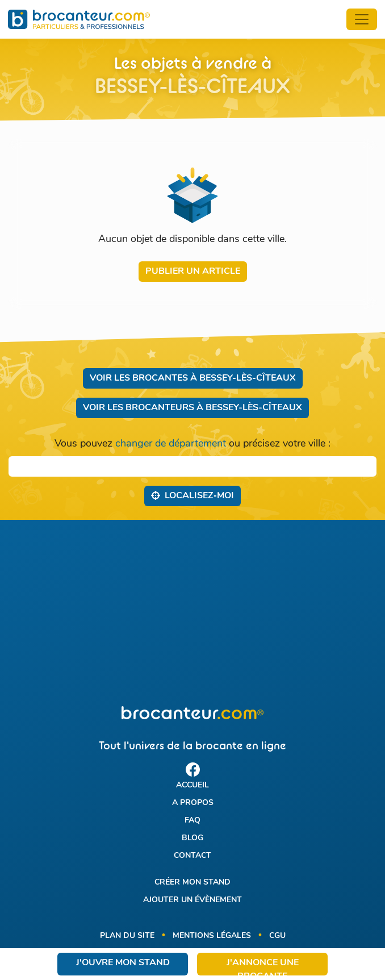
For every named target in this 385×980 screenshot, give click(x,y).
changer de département (171, 444)
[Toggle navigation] (362, 19)
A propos (193, 803)
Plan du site (127, 936)
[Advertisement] (192, 613)
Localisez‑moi (192, 495)
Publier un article (193, 272)
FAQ (192, 821)
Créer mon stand (192, 883)
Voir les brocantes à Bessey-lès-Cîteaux (193, 378)
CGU (277, 936)
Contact (192, 856)
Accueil (192, 785)
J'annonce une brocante (263, 967)
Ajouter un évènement (192, 900)
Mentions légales (212, 936)
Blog (192, 838)
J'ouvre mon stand (123, 963)
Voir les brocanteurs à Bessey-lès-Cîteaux (192, 408)
